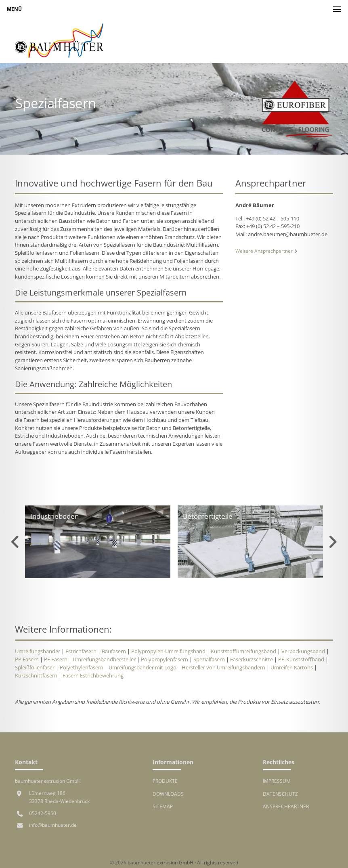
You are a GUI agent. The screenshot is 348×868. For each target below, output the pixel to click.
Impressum (277, 781)
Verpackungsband (303, 651)
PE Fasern (56, 659)
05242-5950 (43, 813)
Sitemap (163, 806)
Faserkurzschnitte (252, 659)
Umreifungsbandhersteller (104, 659)
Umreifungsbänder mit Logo (143, 667)
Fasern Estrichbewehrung (93, 675)
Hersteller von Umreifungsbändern (223, 667)
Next (333, 542)
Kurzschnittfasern (36, 675)
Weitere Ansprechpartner (266, 251)
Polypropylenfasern (165, 659)
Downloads (168, 794)
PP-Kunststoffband (301, 659)
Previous (15, 542)
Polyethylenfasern (82, 667)
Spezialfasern (209, 659)
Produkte (165, 781)
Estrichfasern (81, 651)
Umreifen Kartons (292, 667)
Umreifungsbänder (38, 651)
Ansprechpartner (286, 806)
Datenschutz (280, 794)
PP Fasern (27, 659)
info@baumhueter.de (53, 825)
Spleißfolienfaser (35, 667)
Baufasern (114, 651)
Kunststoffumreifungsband (243, 651)
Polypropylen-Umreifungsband (168, 651)
